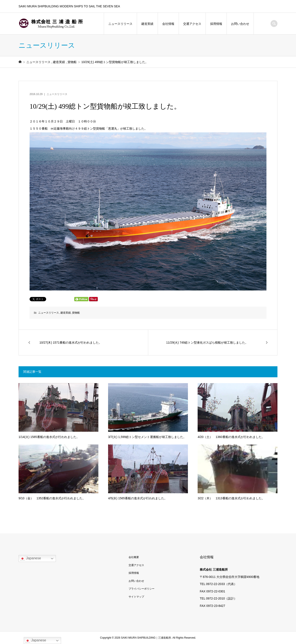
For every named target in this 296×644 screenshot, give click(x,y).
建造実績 (147, 24)
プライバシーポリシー (142, 589)
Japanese (30, 558)
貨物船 (76, 313)
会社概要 (134, 557)
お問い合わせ (240, 24)
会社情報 (168, 24)
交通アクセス (192, 24)
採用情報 (216, 24)
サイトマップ (136, 597)
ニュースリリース (120, 24)
